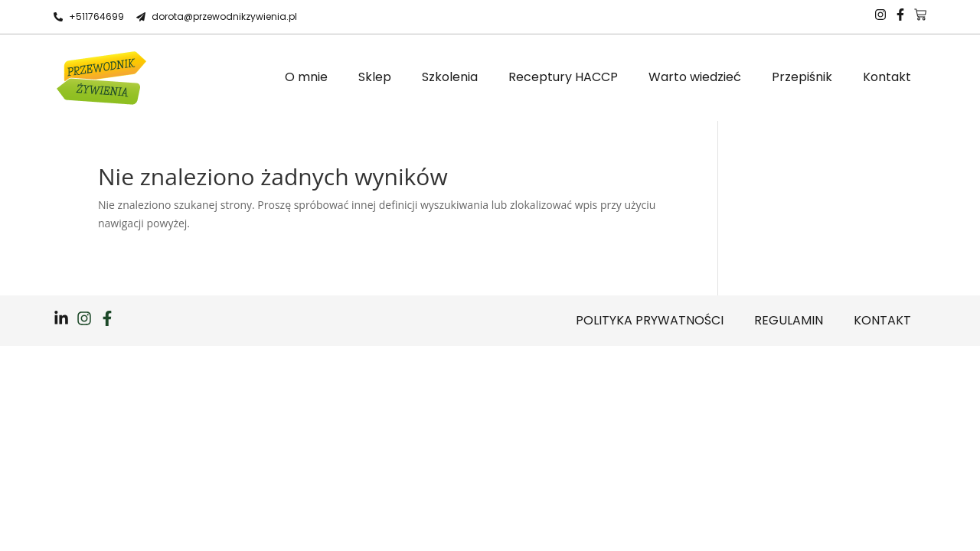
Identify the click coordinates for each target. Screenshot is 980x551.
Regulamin (789, 320)
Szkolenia (450, 77)
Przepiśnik (802, 77)
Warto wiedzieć (695, 77)
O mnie (306, 77)
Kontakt (887, 77)
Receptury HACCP (563, 77)
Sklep (375, 77)
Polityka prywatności (650, 320)
